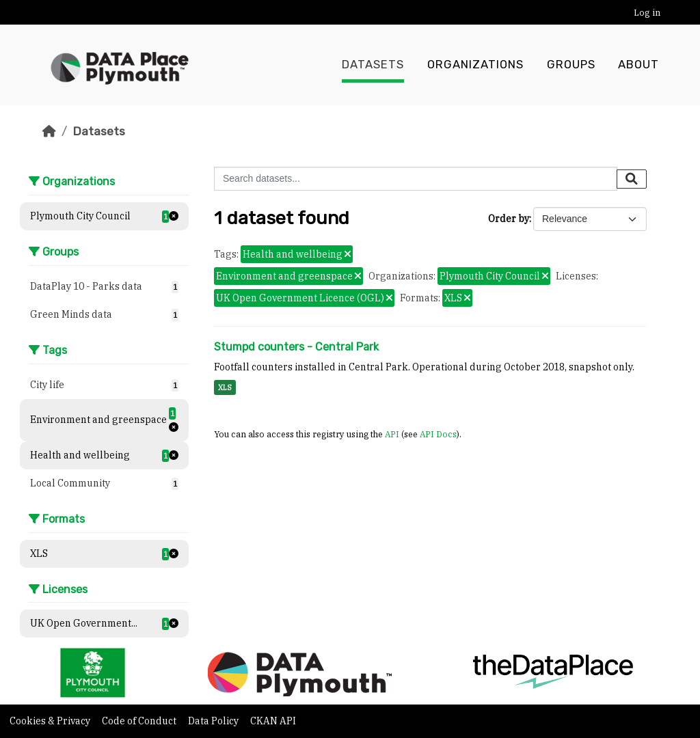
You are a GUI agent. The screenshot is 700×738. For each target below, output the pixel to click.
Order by (509, 219)
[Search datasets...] (416, 179)
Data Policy (214, 721)
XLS (225, 387)
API (392, 434)
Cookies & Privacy (51, 721)
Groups (571, 65)
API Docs (438, 434)
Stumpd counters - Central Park (296, 347)
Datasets (373, 65)
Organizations (475, 65)
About (638, 65)
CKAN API (273, 721)
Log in (647, 13)
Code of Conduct (140, 721)
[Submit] (632, 179)
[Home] (49, 131)
